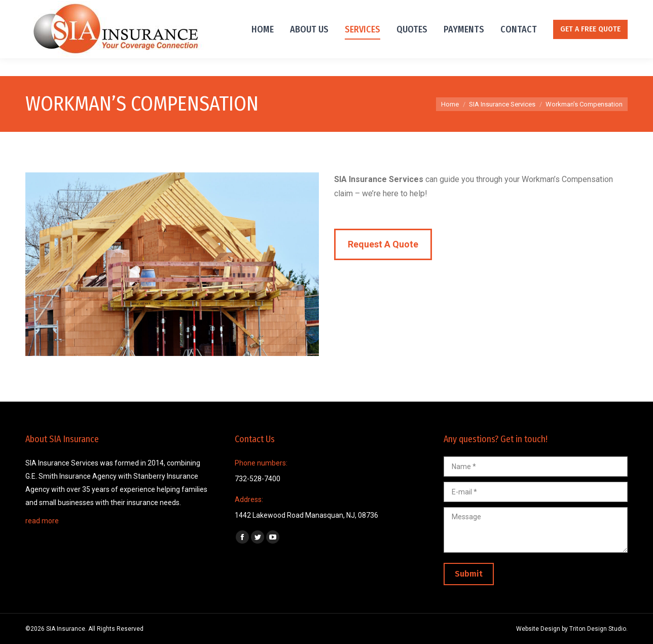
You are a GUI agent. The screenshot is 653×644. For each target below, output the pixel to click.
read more (42, 521)
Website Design (538, 629)
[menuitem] (263, 47)
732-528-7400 (49, 9)
